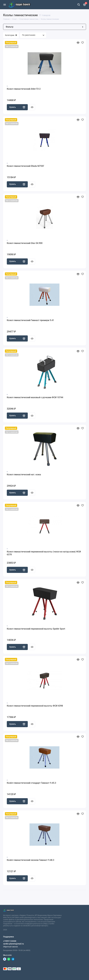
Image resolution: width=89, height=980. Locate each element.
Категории (11, 35)
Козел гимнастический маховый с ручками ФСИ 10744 (35, 397)
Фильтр (45, 27)
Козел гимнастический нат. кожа (24, 475)
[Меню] (5, 5)
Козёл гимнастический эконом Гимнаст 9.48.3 (30, 860)
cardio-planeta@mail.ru (13, 944)
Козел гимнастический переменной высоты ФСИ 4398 (35, 706)
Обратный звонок (10, 947)
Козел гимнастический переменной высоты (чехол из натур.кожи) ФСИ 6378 (44, 553)
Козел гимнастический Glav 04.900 (25, 243)
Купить (17, 107)
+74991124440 (10, 941)
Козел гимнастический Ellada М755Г (26, 166)
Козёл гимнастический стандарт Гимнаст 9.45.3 (31, 783)
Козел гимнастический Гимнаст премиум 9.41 (30, 320)
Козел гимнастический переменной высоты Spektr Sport (36, 629)
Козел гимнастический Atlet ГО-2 (24, 89)
